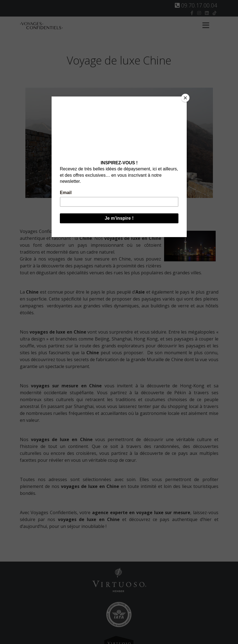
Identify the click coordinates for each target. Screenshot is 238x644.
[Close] (185, 98)
